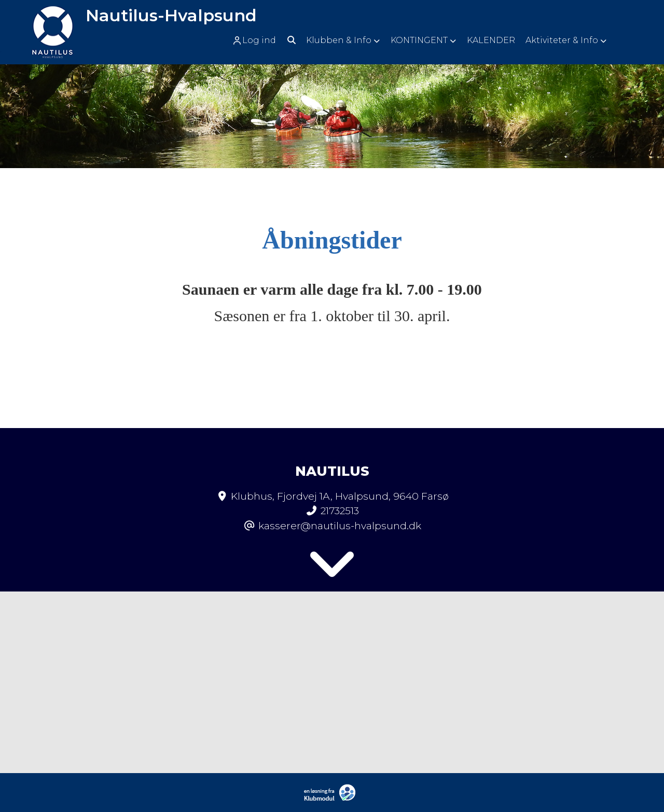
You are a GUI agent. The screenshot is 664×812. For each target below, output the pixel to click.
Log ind (254, 40)
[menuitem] (258, 40)
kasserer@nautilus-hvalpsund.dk (340, 526)
